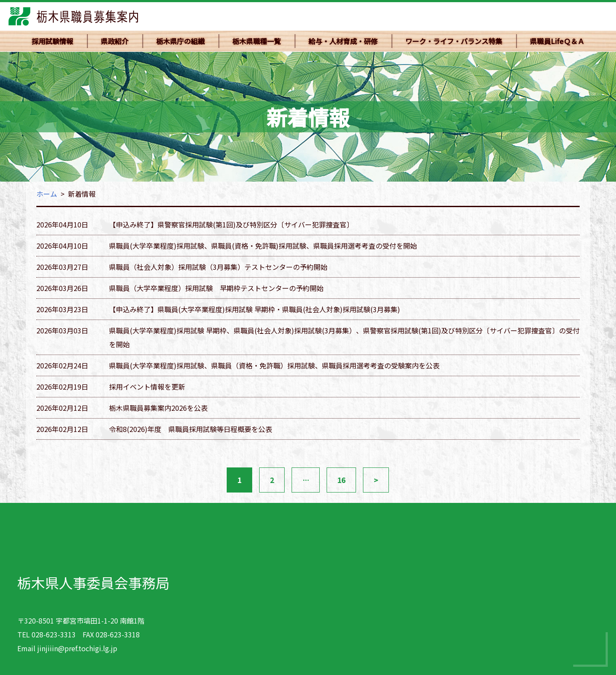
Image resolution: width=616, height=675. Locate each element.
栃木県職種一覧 (257, 41)
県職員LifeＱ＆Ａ (557, 41)
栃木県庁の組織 (180, 41)
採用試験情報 (52, 41)
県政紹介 (115, 41)
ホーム (47, 194)
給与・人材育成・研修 (343, 41)
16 (341, 480)
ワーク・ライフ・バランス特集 (454, 41)
